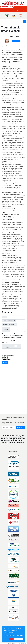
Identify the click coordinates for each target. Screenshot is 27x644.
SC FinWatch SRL (18, 643)
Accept (11, 639)
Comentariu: (6, 329)
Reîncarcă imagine (7, 359)
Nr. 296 (12, 25)
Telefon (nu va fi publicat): (10, 325)
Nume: (5, 317)
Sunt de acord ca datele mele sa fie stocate (12, 346)
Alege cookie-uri (19, 639)
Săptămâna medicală (5, 25)
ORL (15, 25)
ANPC (24, 643)
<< (24, 21)
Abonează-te (21, 427)
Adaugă (5, 363)
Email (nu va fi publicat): (9, 321)
